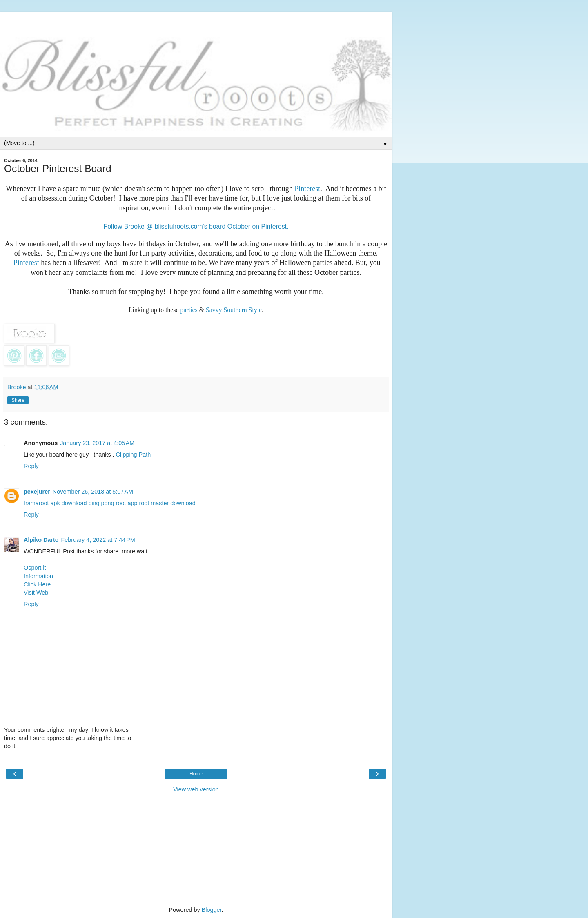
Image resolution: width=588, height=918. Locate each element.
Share (18, 400)
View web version (196, 789)
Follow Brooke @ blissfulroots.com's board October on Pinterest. (196, 226)
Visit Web (36, 593)
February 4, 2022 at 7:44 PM (98, 540)
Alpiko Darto (41, 540)
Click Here (37, 584)
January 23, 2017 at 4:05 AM (97, 443)
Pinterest (307, 189)
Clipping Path (134, 455)
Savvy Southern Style (234, 310)
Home (196, 774)
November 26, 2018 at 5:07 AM (93, 492)
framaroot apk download (55, 503)
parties (189, 310)
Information (38, 576)
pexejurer (37, 492)
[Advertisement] (196, 22)
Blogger (212, 910)
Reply (31, 466)
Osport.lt (35, 568)
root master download (167, 503)
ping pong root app (113, 503)
